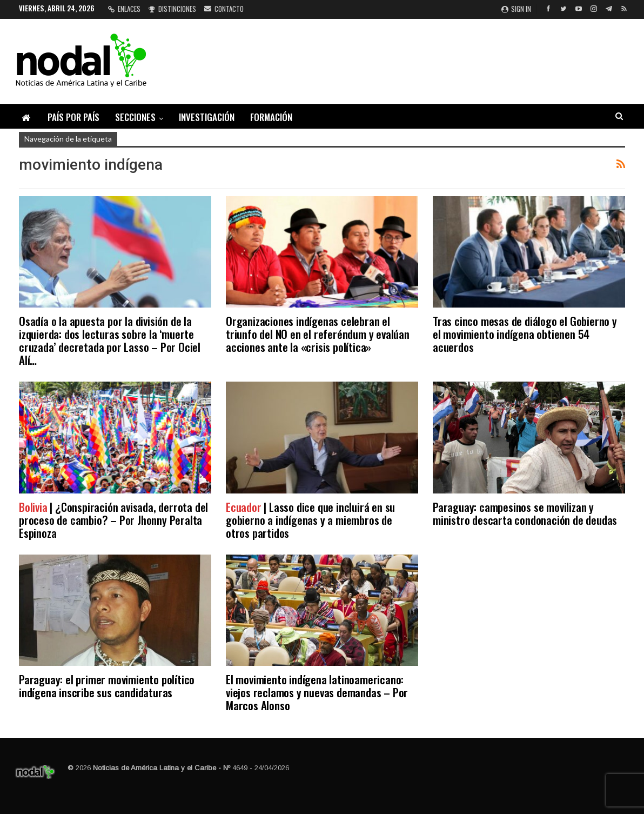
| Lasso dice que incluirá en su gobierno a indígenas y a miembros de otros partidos (310, 520)
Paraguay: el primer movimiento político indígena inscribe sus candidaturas (107, 686)
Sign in (516, 9)
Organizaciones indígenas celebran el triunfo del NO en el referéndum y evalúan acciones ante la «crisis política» (318, 334)
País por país (73, 117)
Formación (271, 117)
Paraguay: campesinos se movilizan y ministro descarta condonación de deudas (525, 513)
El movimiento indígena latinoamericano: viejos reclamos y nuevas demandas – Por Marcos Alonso (317, 692)
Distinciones (172, 9)
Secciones (135, 117)
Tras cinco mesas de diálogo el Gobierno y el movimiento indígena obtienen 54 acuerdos (525, 334)
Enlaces (124, 9)
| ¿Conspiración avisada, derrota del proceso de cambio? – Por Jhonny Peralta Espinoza (113, 520)
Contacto (224, 9)
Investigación (207, 117)
